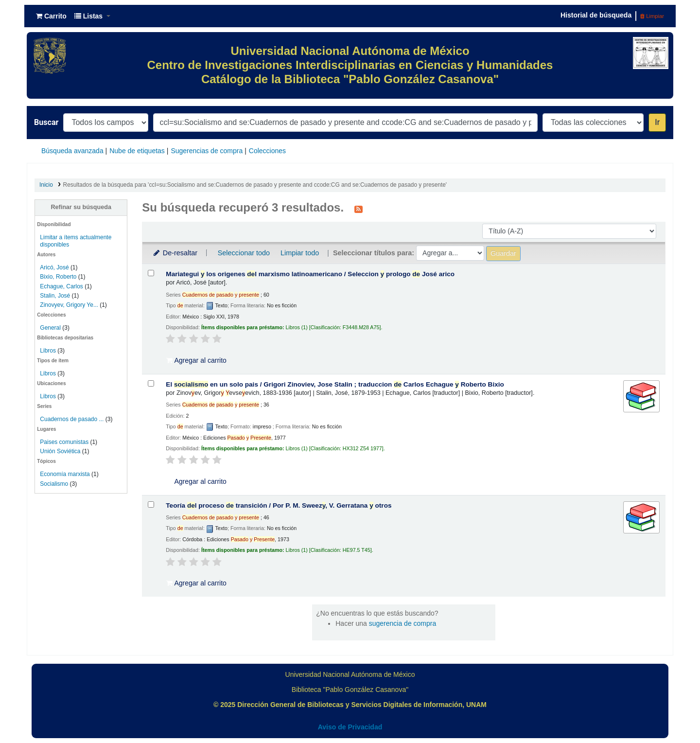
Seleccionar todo (244, 253)
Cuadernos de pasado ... (72, 419)
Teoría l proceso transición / (279, 505)
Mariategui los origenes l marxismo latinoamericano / (310, 274)
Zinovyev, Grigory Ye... (69, 305)
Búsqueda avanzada (72, 151)
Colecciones (267, 151)
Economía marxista (65, 474)
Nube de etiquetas (137, 151)
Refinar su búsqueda (81, 207)
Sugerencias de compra (207, 151)
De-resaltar (175, 253)
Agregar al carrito (196, 360)
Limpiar (652, 16)
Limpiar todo (300, 253)
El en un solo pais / (335, 384)
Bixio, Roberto (58, 277)
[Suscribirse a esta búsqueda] (359, 209)
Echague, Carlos (61, 286)
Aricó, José (54, 267)
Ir (657, 122)
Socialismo (54, 484)
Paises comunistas (64, 442)
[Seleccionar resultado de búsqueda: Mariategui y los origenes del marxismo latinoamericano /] (151, 273)
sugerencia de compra (403, 623)
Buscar (46, 122)
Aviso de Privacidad (350, 727)
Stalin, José (55, 296)
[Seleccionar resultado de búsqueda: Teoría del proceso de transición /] (151, 504)
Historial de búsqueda (596, 15)
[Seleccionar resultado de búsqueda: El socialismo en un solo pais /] (151, 383)
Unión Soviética (60, 451)
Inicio (46, 185)
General (51, 328)
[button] (51, 16)
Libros (48, 351)
